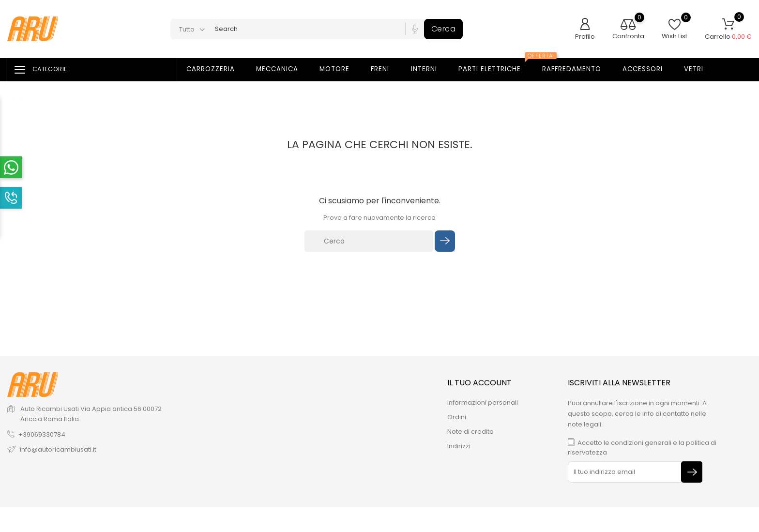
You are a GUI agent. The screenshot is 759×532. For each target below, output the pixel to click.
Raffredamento (578, 69)
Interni (430, 69)
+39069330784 (42, 434)
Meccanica (283, 69)
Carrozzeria (217, 69)
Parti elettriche (498, 66)
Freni (386, 69)
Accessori (649, 69)
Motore (341, 69)
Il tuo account (479, 383)
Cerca (444, 29)
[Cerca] (369, 241)
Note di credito (471, 432)
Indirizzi (459, 446)
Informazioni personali (483, 403)
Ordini (457, 417)
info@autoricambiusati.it (58, 449)
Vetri (700, 69)
